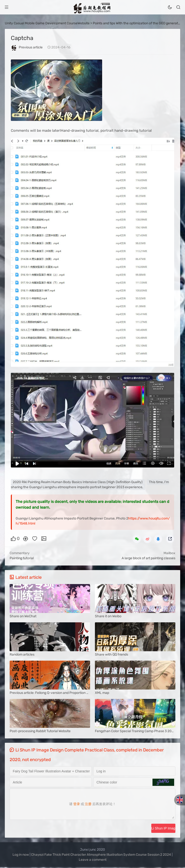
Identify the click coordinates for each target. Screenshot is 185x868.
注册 (88, 805)
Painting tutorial (22, 558)
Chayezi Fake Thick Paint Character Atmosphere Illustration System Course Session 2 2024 (101, 856)
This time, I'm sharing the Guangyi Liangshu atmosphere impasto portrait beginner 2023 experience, (90, 485)
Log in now (21, 856)
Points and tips (104, 23)
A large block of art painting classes (149, 558)
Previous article (31, 47)
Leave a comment (93, 861)
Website (84, 23)
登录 (77, 805)
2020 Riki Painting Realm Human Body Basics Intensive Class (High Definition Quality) (78, 482)
